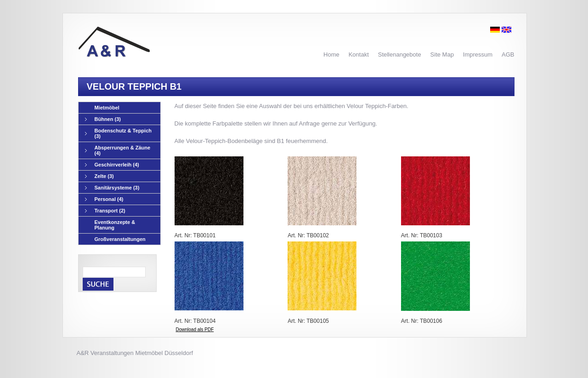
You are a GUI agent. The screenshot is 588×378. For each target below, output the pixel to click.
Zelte (99, 176)
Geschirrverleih (112, 165)
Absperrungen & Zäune (118, 150)
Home (331, 54)
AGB (508, 54)
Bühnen (103, 119)
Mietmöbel (107, 108)
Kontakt (359, 54)
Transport (105, 211)
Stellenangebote (400, 54)
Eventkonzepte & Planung (115, 225)
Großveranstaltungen (120, 239)
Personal (104, 199)
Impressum (478, 54)
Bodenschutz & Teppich (118, 133)
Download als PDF (195, 329)
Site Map (442, 54)
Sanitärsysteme (112, 188)
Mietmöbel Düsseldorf (164, 353)
